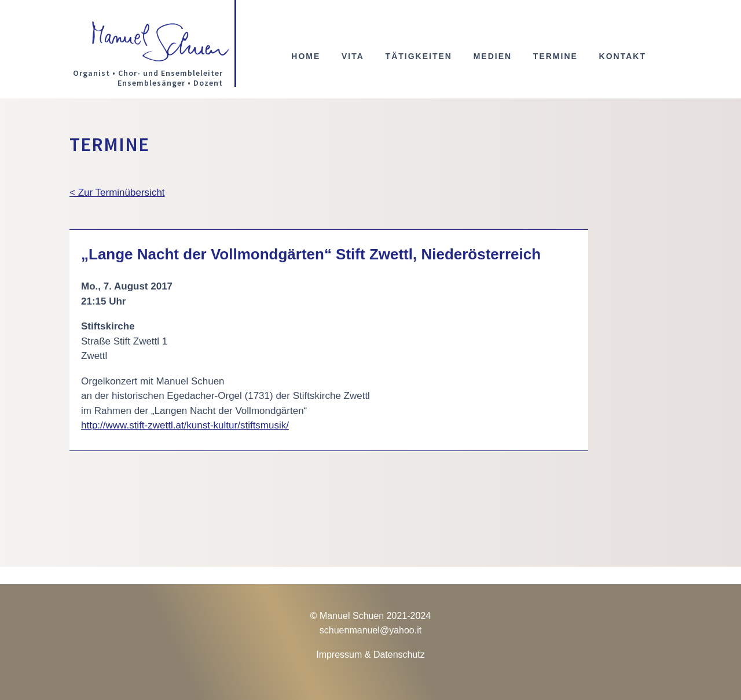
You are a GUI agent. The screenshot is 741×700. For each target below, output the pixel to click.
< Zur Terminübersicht (117, 193)
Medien (493, 56)
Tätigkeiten (419, 56)
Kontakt (623, 56)
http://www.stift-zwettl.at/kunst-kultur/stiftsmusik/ (185, 425)
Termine (555, 56)
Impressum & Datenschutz (370, 655)
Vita (353, 56)
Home (306, 56)
